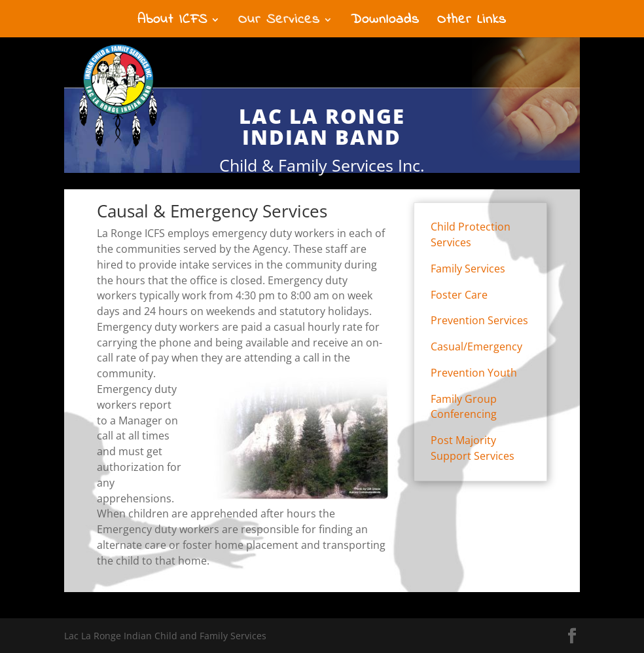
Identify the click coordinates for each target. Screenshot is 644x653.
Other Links (472, 22)
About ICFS (172, 22)
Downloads (385, 22)
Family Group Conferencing (464, 407)
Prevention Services (479, 320)
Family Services (468, 269)
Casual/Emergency (476, 346)
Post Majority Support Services (473, 448)
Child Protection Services (471, 234)
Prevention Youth (474, 373)
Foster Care (459, 295)
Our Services (279, 22)
